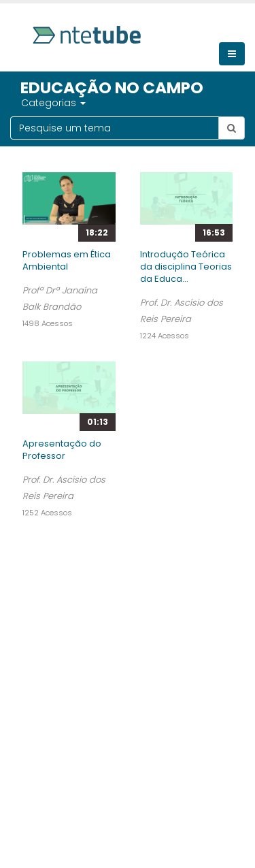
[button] (82, 103)
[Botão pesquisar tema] (232, 128)
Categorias (49, 103)
